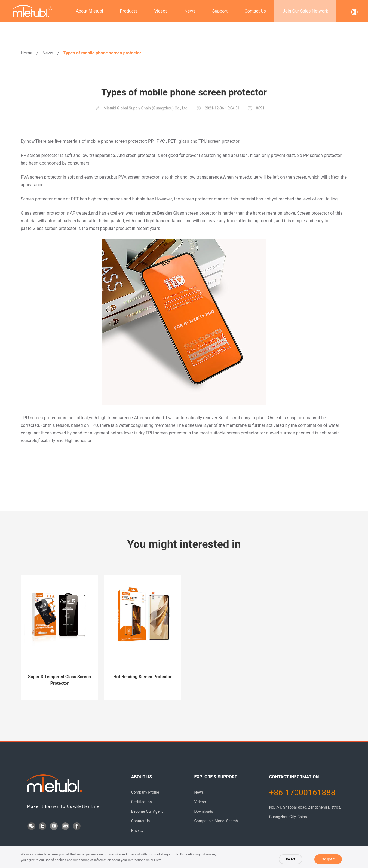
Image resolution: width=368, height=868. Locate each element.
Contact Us (255, 11)
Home (27, 53)
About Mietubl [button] (90, 11)
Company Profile (145, 792)
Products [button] (129, 11)
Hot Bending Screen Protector (142, 677)
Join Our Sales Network (305, 11)
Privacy (137, 830)
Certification (142, 802)
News (190, 11)
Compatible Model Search (216, 821)
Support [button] (220, 11)
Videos (161, 11)
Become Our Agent (147, 811)
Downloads (204, 811)
